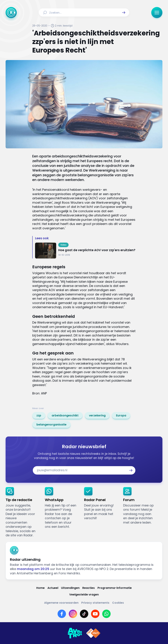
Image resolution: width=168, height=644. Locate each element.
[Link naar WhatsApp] (106, 614)
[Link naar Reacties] (89, 588)
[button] (124, 13)
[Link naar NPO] (93, 633)
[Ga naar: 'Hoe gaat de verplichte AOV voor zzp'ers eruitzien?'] (85, 251)
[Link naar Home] (40, 588)
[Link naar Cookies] (118, 603)
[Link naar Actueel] (53, 588)
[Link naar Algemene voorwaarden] (61, 603)
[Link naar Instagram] (73, 614)
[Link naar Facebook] (62, 614)
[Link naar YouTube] (95, 614)
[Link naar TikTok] (84, 614)
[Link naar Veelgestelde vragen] (84, 595)
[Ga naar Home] (11, 13)
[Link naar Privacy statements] (95, 603)
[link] (39, 416)
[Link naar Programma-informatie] (115, 588)
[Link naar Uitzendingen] (70, 588)
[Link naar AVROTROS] (75, 633)
